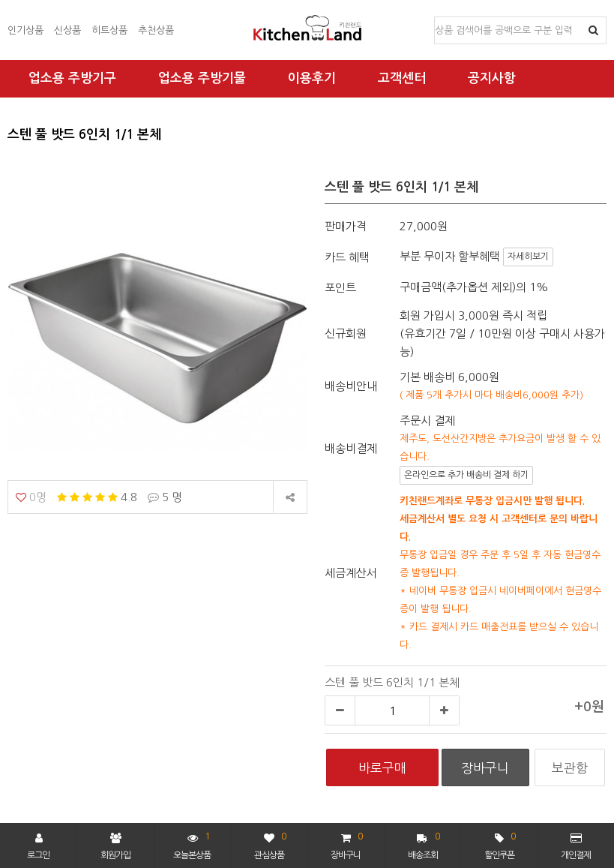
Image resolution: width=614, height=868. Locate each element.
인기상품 (25, 30)
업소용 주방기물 (202, 78)
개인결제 (576, 846)
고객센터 (402, 78)
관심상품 (270, 844)
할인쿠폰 (500, 844)
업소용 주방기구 (72, 78)
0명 (31, 497)
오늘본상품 (192, 844)
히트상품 (109, 30)
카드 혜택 (347, 257)
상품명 (435, 18)
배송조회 (424, 844)
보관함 (570, 768)
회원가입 (115, 846)
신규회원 (346, 333)
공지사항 (492, 78)
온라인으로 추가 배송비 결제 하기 (466, 475)
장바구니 (346, 844)
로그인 (38, 846)
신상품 (67, 30)
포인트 (340, 288)
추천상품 (156, 30)
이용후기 (312, 78)
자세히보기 (528, 257)
